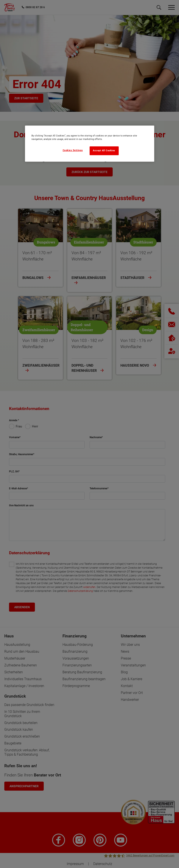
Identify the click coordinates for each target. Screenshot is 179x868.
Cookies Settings (73, 150)
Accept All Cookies (104, 151)
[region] (90, 144)
